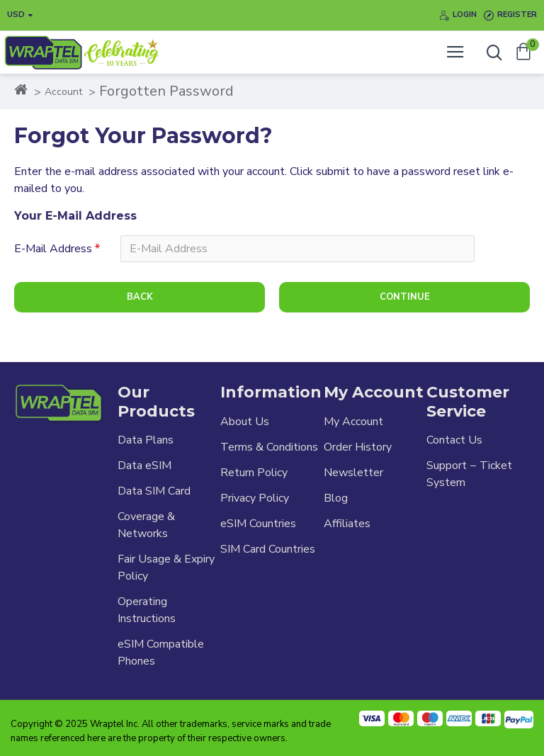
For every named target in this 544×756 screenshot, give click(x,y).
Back (140, 297)
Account (63, 92)
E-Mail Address (53, 249)
